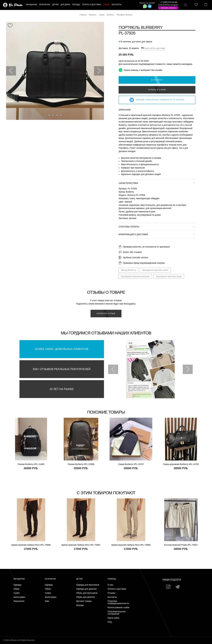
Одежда (17, 585)
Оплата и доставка (117, 589)
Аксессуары (19, 597)
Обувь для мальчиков (87, 593)
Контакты (112, 597)
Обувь (16, 589)
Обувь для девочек (86, 597)
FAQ (110, 622)
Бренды (80, 605)
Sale (47, 601)
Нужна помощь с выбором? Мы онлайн (140, 70)
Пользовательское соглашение (117, 613)
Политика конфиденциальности (118, 602)
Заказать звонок (168, 8)
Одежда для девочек (86, 589)
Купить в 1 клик (157, 90)
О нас (110, 585)
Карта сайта (113, 618)
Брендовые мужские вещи (169, 276)
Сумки (17, 593)
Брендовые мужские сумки (155, 270)
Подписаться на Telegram (34, 637)
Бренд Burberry (128, 270)
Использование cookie (118, 608)
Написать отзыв (106, 314)
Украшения (19, 601)
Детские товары (84, 601)
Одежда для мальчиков (88, 585)
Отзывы (111, 593)
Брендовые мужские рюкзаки (135, 276)
